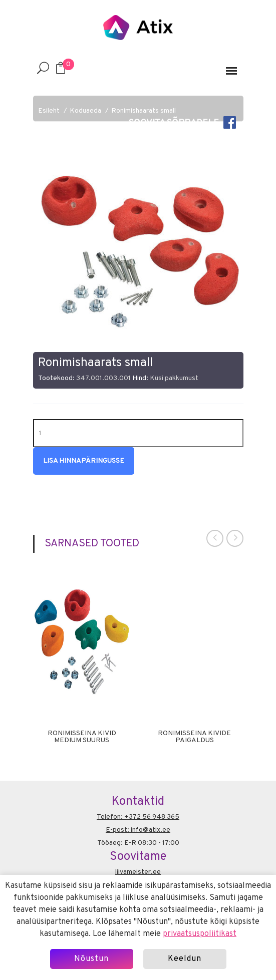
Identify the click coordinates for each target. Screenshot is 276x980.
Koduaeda (85, 111)
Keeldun (185, 959)
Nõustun (91, 959)
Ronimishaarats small (144, 111)
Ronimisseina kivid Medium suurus (82, 737)
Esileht (49, 111)
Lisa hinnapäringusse (84, 461)
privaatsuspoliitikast (200, 934)
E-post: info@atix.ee (138, 830)
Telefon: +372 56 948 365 (138, 817)
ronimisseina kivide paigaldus (194, 737)
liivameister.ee (138, 872)
